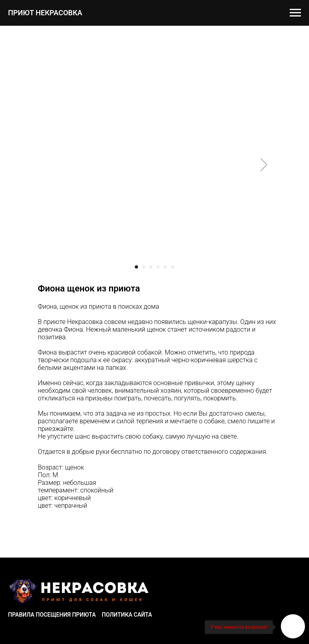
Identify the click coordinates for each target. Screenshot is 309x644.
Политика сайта (127, 615)
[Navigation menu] (295, 13)
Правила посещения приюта (52, 615)
